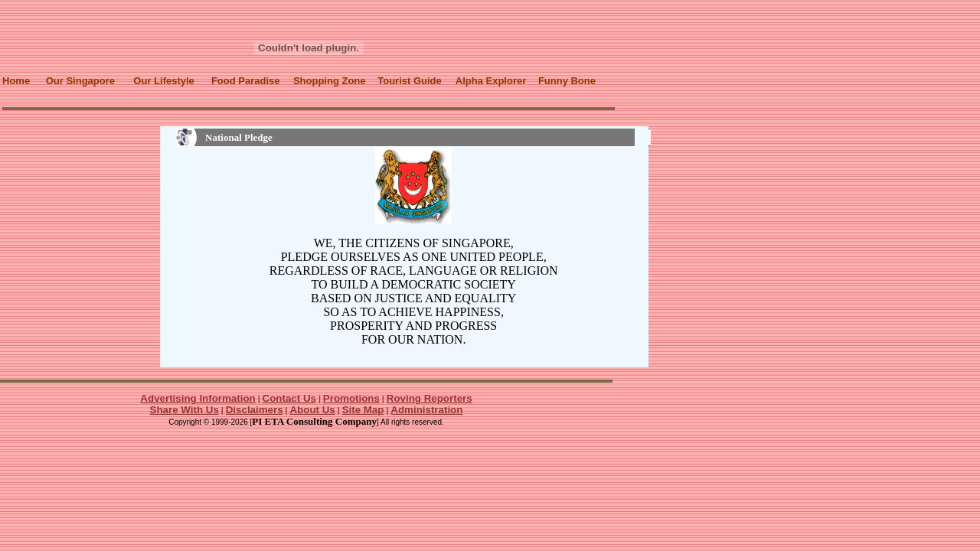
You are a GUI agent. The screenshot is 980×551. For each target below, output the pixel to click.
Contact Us (289, 398)
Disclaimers (255, 410)
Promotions (351, 398)
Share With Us (185, 410)
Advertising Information (198, 398)
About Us (312, 410)
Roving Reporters (430, 398)
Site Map (363, 410)
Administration (426, 410)
